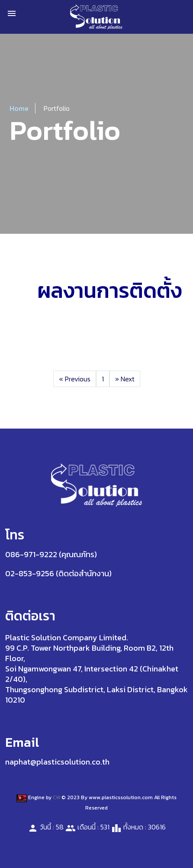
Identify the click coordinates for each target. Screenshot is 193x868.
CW (56, 797)
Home (19, 108)
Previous (75, 379)
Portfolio (57, 108)
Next (125, 379)
